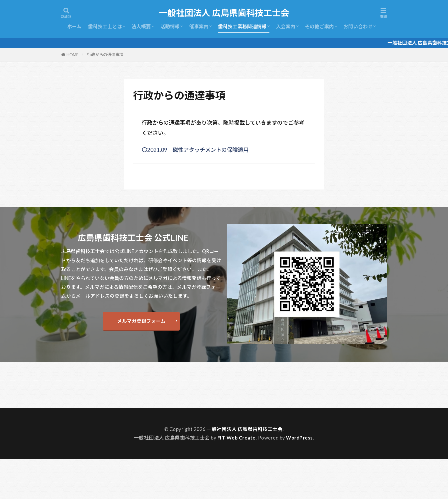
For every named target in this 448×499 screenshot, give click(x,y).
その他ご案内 (319, 26)
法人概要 (141, 26)
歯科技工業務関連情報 (242, 26)
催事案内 (199, 26)
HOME (73, 55)
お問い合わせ (358, 26)
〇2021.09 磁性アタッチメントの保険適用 (195, 150)
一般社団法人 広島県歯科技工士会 (224, 13)
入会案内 (286, 26)
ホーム (74, 26)
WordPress (299, 438)
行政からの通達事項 (105, 54)
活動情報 (170, 26)
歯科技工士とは (105, 26)
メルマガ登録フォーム (141, 321)
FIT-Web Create (237, 438)
